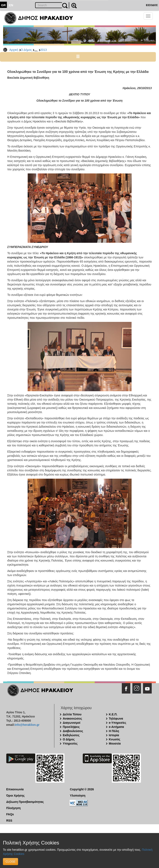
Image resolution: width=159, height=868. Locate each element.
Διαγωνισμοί (71, 723)
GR (3, 5)
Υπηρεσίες (70, 743)
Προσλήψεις (71, 727)
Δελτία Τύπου (72, 714)
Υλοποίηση (78, 796)
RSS (9, 821)
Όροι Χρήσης (15, 796)
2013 (44, 50)
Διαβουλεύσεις (73, 731)
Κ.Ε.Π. (113, 714)
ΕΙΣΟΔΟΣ (152, 5)
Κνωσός (115, 739)
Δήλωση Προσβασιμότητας (25, 802)
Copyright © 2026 (82, 789)
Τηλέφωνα (116, 719)
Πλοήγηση (13, 808)
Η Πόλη (114, 731)
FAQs (10, 814)
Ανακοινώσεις (72, 719)
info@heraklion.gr (27, 725)
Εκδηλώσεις (71, 735)
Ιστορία (114, 735)
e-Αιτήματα (116, 727)
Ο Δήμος (26, 50)
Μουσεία (115, 743)
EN (11, 5)
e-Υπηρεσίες (118, 723)
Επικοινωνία (15, 789)
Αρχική (14, 50)
